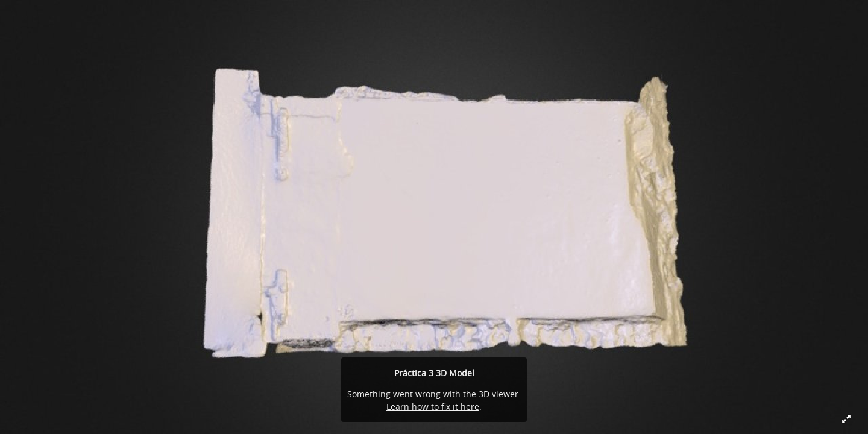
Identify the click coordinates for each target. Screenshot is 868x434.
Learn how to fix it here (433, 407)
